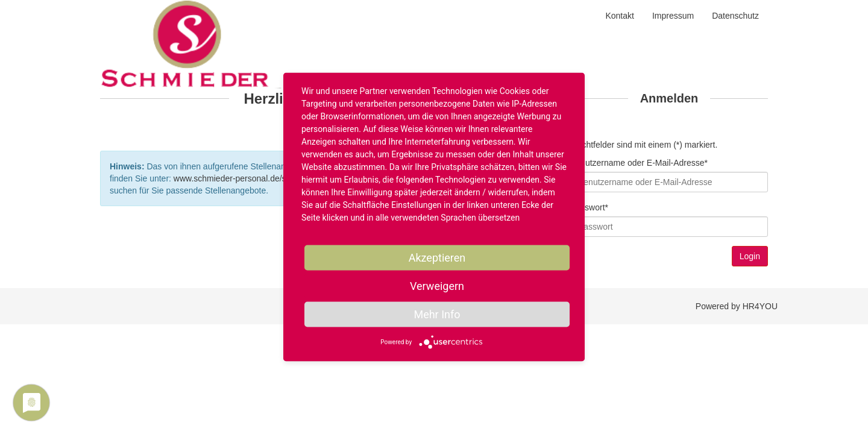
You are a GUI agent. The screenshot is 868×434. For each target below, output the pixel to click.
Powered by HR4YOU (737, 306)
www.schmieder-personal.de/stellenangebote (258, 178)
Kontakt (619, 16)
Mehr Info (437, 314)
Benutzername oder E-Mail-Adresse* (639, 163)
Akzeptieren (437, 258)
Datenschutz (735, 16)
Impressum (673, 16)
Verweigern (437, 286)
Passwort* (589, 207)
